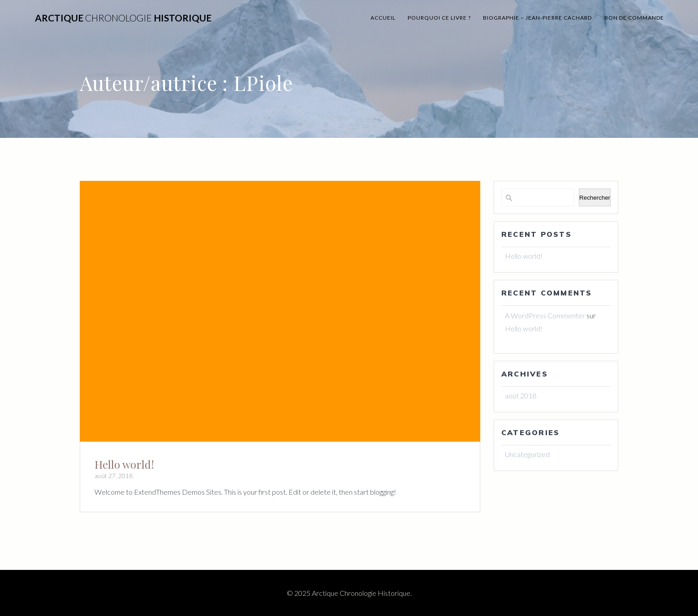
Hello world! (124, 464)
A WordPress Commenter (545, 315)
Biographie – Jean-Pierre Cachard (537, 18)
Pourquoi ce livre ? (439, 18)
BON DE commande (634, 18)
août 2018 (521, 396)
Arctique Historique (123, 18)
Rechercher (595, 198)
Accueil (383, 18)
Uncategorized (527, 454)
